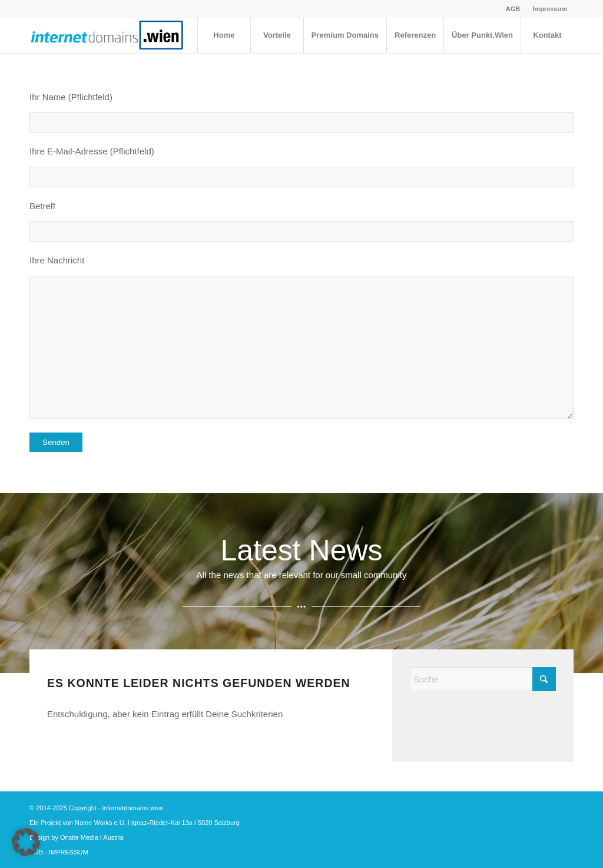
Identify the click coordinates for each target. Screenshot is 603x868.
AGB (513, 9)
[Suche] (483, 679)
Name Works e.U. (100, 823)
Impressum (550, 9)
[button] (26, 842)
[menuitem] (513, 9)
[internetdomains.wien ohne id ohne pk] (108, 35)
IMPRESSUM (69, 852)
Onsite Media (79, 837)
